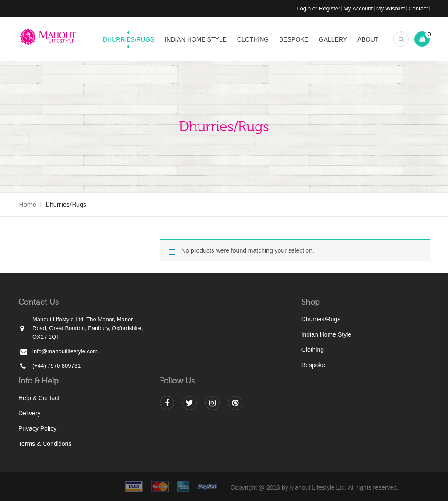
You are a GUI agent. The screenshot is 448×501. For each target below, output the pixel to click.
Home (28, 204)
